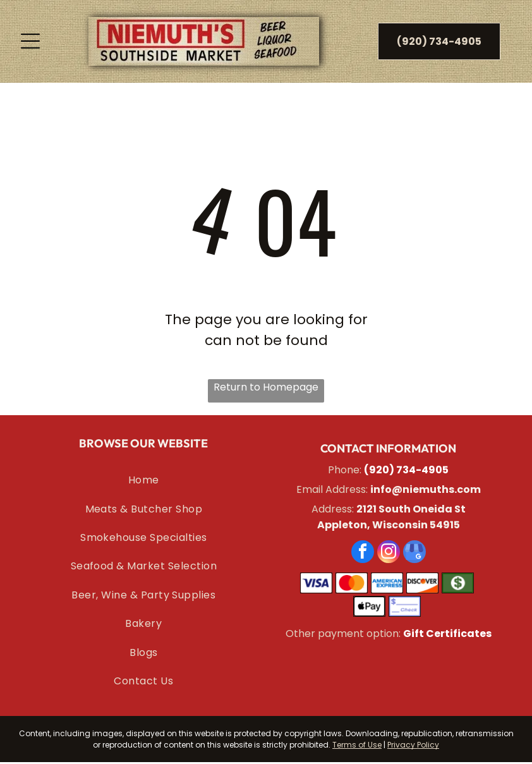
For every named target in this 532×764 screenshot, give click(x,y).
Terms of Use (357, 746)
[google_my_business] (414, 555)
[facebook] (363, 555)
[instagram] (389, 555)
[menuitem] (144, 482)
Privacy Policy (413, 746)
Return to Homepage (266, 389)
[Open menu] (30, 42)
